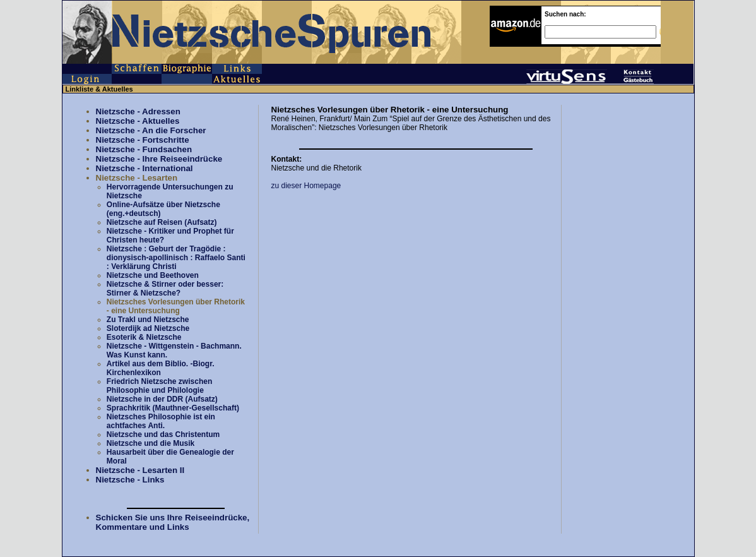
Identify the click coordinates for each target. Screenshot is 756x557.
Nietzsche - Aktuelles (138, 121)
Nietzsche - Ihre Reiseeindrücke (159, 159)
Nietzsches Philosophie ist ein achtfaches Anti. (161, 421)
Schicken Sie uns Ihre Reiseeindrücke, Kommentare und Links (173, 522)
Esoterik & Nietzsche (144, 337)
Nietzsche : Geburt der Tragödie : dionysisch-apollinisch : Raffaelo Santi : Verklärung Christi (176, 258)
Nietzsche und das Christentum (163, 434)
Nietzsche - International (145, 168)
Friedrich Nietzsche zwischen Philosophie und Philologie (159, 386)
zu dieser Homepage (306, 186)
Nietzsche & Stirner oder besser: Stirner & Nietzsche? (165, 289)
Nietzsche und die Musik (151, 443)
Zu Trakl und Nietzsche (148, 320)
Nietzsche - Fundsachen (144, 149)
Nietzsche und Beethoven (153, 275)
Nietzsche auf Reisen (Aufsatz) (162, 222)
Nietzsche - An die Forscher (151, 130)
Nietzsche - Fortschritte (143, 140)
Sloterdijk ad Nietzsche (148, 328)
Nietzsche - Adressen (138, 111)
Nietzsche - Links (130, 480)
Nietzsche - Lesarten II (140, 470)
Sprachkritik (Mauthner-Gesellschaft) (173, 408)
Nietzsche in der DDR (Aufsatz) (162, 399)
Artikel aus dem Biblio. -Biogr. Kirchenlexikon (161, 368)
